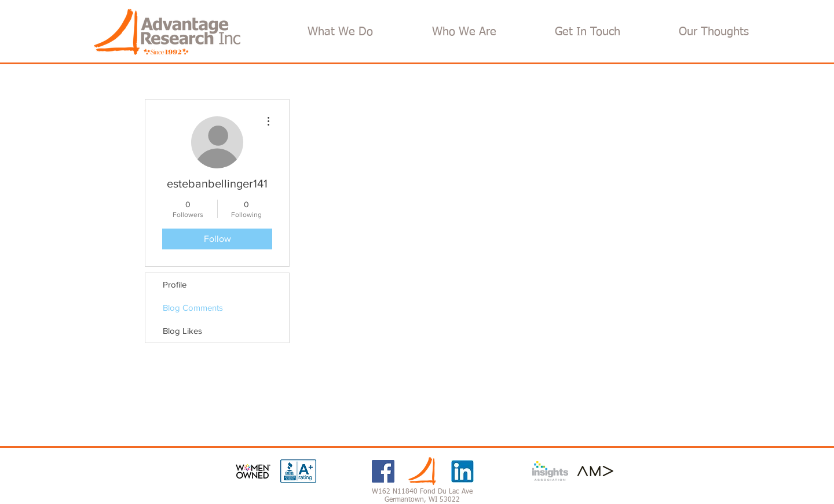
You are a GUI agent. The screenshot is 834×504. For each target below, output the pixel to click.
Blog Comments (193, 308)
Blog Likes (182, 331)
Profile (175, 284)
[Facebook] (383, 471)
